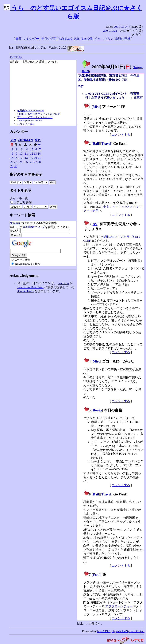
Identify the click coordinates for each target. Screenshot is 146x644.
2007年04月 (25, 140)
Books (97, 410)
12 (32, 154)
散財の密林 (123, 39)
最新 (19, 39)
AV (95, 224)
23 (16, 162)
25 (26, 162)
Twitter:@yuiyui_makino (30, 121)
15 (12, 158)
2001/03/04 (121, 27)
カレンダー (31, 39)
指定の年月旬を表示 (26, 174)
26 (32, 162)
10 (21, 154)
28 (39, 162)
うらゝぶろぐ (104, 39)
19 (32, 158)
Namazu (15, 223)
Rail (96, 144)
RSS (77, 39)
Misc (96, 107)
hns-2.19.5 (104, 631)
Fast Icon (63, 283)
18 (26, 158)
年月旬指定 (49, 39)
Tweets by (16, 57)
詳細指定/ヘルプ (34, 227)
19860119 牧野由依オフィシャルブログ (39, 114)
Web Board (65, 39)
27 (35, 162)
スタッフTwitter (26, 124)
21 (39, 158)
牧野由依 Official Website (31, 110)
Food (97, 575)
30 (16, 166)
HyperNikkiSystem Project (128, 631)
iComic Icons (25, 291)
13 (35, 154)
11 (26, 154)
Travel (106, 144)
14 (39, 154)
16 (16, 158)
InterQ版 (87, 39)
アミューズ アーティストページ (35, 117)
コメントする (121, 135)
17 (21, 158)
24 (21, 162)
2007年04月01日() (106, 67)
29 (12, 166)
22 (12, 162)
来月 (38, 140)
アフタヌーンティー (119, 606)
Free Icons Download (30, 287)
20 (35, 158)
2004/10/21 (110, 31)
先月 (13, 140)
